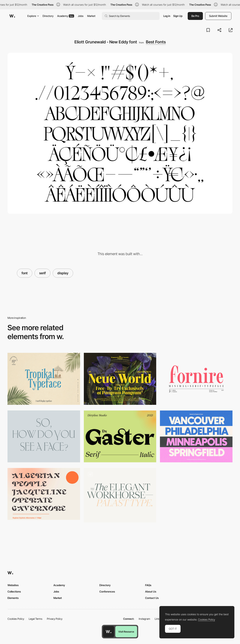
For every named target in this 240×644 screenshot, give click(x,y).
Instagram (144, 619)
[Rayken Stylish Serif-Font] (44, 494)
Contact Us (152, 598)
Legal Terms (36, 619)
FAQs (148, 585)
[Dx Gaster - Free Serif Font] (120, 436)
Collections (14, 591)
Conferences (107, 591)
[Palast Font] (120, 495)
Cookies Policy (16, 619)
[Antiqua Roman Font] (44, 436)
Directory (48, 16)
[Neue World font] (120, 379)
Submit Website (218, 16)
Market (91, 16)
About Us (151, 591)
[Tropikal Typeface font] (44, 379)
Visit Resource (126, 632)
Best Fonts (156, 42)
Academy (66, 16)
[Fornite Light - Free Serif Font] (196, 379)
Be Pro (195, 16)
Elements (13, 598)
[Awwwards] (12, 16)
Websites (13, 585)
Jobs (81, 16)
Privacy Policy (55, 619)
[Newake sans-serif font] (196, 436)
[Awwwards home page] (109, 632)
